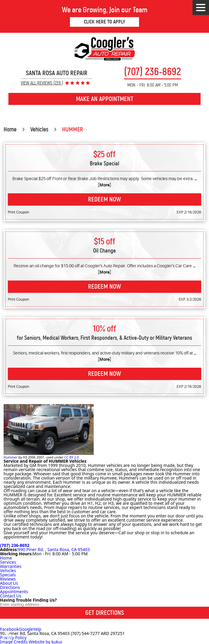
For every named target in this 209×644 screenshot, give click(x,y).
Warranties (11, 566)
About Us (9, 583)
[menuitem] (104, 558)
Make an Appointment (105, 99)
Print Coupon (18, 212)
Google (26, 629)
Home (10, 129)
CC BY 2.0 (71, 457)
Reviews (8, 579)
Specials (8, 575)
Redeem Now (104, 199)
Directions (10, 587)
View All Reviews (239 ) (42, 83)
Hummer (11, 457)
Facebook (9, 629)
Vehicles (39, 129)
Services (8, 562)
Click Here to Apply (104, 22)
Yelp (37, 629)
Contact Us (11, 596)
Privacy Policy (13, 638)
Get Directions (105, 613)
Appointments (14, 592)
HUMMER (73, 129)
